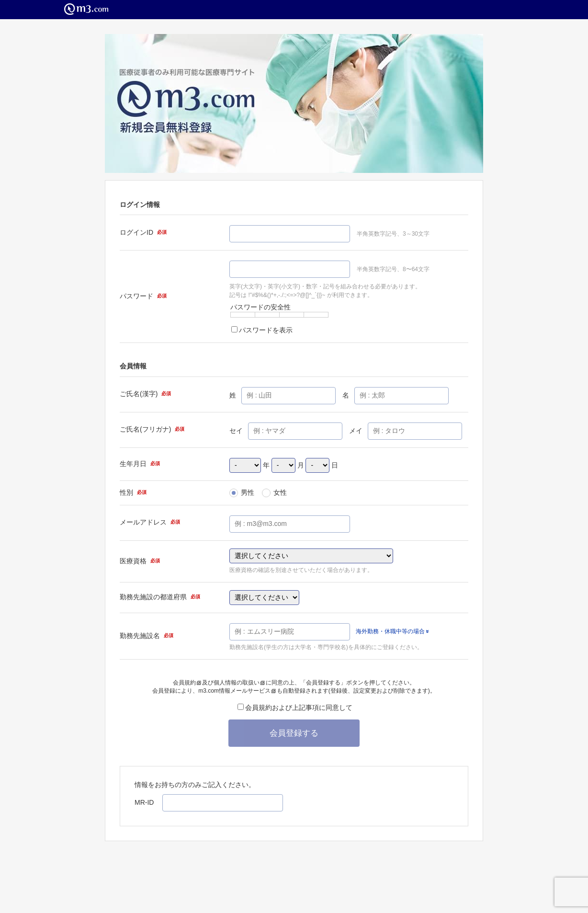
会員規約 (187, 683)
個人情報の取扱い (239, 683)
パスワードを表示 (262, 330)
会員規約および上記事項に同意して (295, 708)
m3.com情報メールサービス (237, 691)
